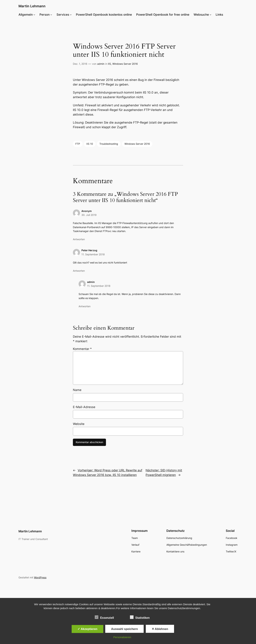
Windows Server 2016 (125, 64)
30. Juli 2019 (89, 215)
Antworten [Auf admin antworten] (85, 306)
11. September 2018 (93, 254)
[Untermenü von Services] (71, 15)
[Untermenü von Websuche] (210, 15)
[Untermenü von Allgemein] (34, 15)
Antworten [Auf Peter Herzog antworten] (79, 271)
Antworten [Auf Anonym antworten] (79, 239)
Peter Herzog (89, 250)
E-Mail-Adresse (84, 407)
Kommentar (82, 349)
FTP (78, 144)
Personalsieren (122, 637)
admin (101, 64)
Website (79, 424)
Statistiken (140, 617)
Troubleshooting (109, 144)
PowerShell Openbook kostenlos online (104, 15)
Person (45, 15)
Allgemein (26, 15)
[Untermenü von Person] (51, 15)
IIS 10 (90, 144)
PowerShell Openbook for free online (163, 15)
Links (219, 15)
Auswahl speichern (124, 629)
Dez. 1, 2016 (80, 64)
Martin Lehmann (32, 6)
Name (77, 390)
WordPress (40, 577)
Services (63, 15)
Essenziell (104, 617)
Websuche (201, 15)
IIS (109, 64)
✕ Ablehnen (160, 629)
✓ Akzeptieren (87, 629)
